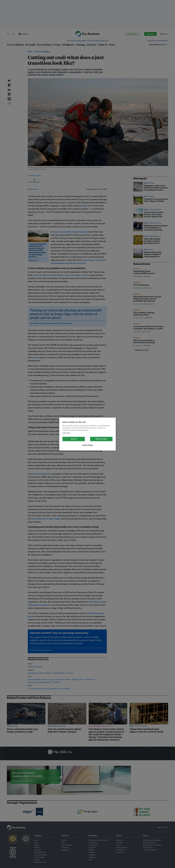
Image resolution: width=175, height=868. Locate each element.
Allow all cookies (101, 439)
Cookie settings (87, 445)
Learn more (66, 433)
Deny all (74, 439)
